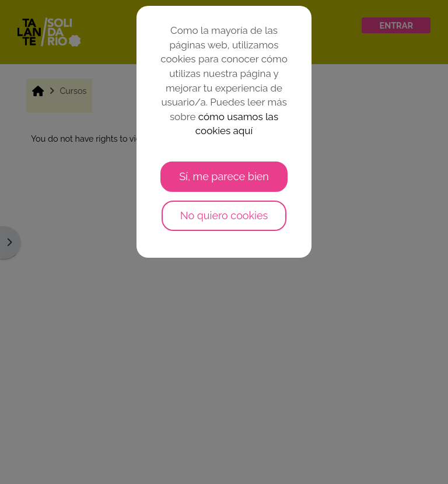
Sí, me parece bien (224, 176)
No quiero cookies (224, 215)
